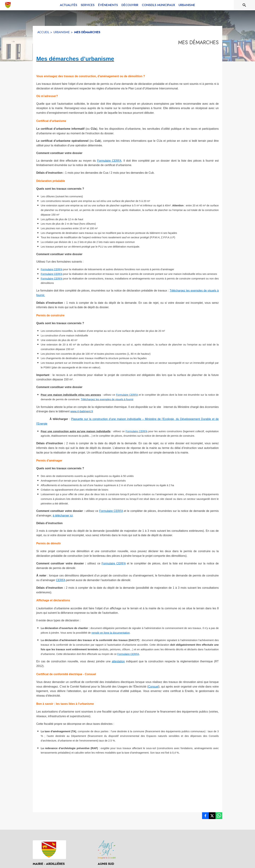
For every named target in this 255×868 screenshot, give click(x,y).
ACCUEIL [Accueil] (43, 32)
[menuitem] (69, 5)
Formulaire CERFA (109, 161)
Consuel (153, 687)
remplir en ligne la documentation (111, 633)
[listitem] (205, 816)
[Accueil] (8, 5)
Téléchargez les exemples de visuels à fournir (107, 399)
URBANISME (62, 32)
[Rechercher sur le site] (244, 5)
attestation (118, 661)
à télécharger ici (63, 516)
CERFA (61, 580)
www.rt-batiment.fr (82, 411)
